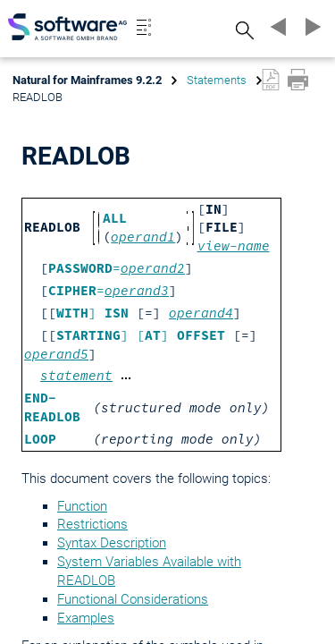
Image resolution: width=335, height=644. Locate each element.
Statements (217, 80)
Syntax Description (112, 543)
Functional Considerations (133, 599)
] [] (141, 335)
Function (82, 506)
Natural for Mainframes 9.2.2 (87, 80)
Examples (86, 618)
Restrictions (92, 524)
